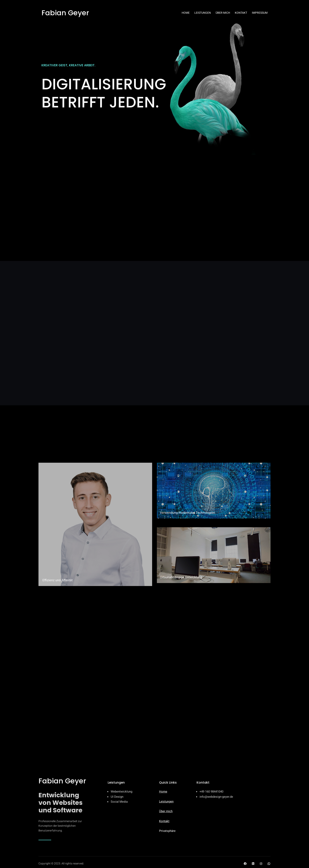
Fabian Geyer (65, 13)
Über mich (166, 811)
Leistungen (166, 801)
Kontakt (164, 821)
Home (163, 792)
